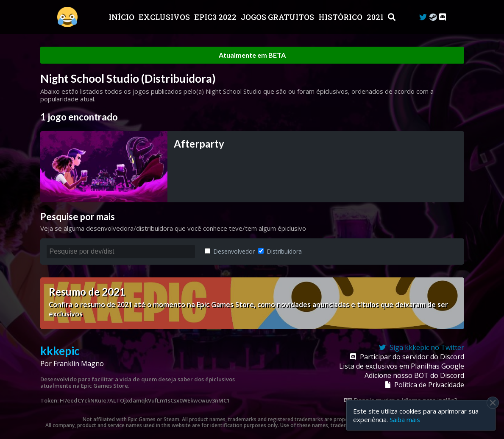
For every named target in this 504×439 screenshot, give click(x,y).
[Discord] (443, 17)
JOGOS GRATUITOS (278, 17)
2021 (376, 17)
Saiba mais (405, 419)
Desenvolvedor (230, 251)
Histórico (341, 17)
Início (122, 17)
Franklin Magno (79, 364)
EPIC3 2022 (216, 17)
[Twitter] (423, 17)
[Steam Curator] (433, 17)
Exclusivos (165, 17)
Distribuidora (280, 251)
